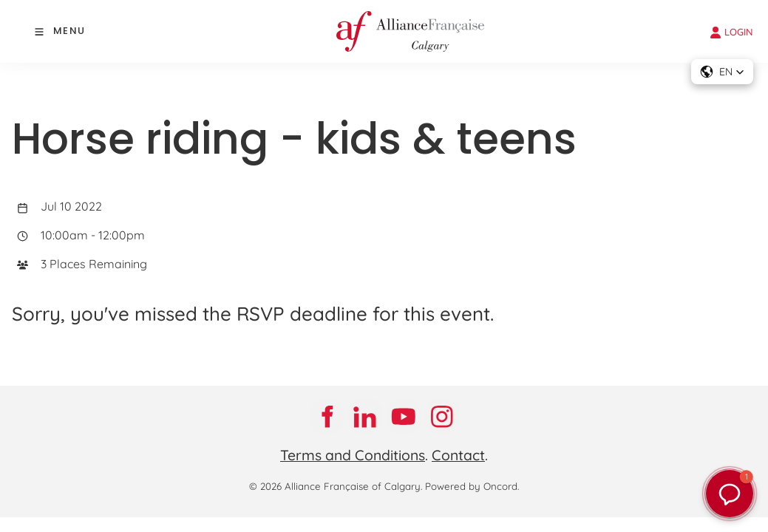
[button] (722, 72)
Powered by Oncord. (472, 486)
